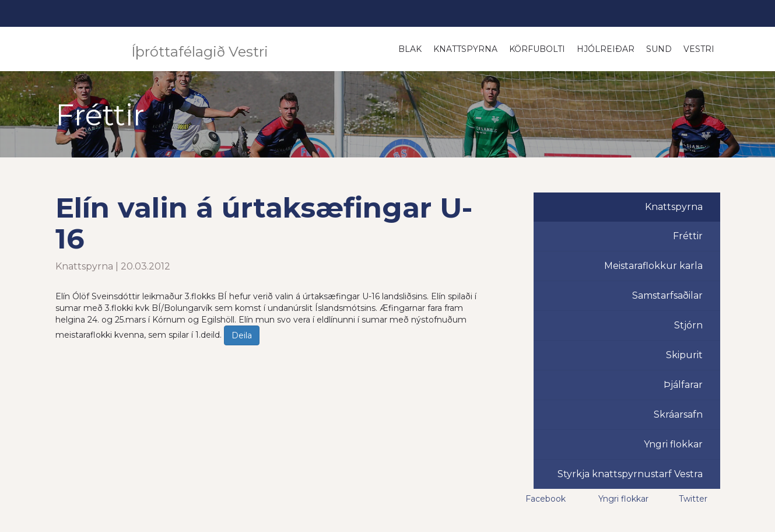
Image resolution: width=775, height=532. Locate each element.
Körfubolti (537, 49)
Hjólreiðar (606, 49)
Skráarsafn (678, 414)
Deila (242, 335)
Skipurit (684, 355)
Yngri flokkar (673, 444)
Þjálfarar (683, 385)
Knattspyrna (465, 49)
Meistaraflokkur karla (653, 266)
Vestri (699, 49)
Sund (659, 49)
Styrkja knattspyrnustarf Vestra (630, 474)
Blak (410, 49)
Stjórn (688, 325)
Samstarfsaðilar (667, 295)
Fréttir (688, 236)
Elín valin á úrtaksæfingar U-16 (264, 223)
